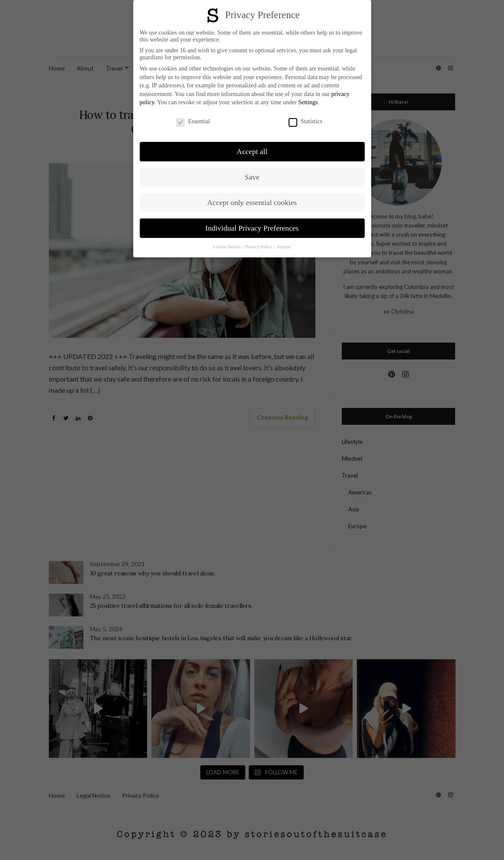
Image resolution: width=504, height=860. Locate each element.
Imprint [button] (284, 247)
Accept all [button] (252, 151)
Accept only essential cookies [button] (252, 202)
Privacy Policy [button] (259, 247)
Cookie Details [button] (227, 247)
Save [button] (252, 177)
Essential (193, 122)
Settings (308, 102)
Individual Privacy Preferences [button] (252, 228)
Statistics (306, 122)
